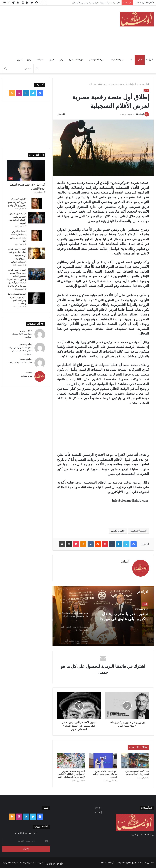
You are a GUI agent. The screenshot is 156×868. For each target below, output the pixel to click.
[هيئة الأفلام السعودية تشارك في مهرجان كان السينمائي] (135, 761)
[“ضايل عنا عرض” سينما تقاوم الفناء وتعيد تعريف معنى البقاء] (37, 235)
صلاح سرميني (26, 331)
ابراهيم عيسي (26, 344)
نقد (131, 60)
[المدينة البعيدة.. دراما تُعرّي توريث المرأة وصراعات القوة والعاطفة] (37, 298)
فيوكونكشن (117, 531)
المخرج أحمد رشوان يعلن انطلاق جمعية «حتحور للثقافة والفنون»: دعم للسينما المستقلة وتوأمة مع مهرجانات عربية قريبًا (122, 617)
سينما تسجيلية (138, 531)
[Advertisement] (51, 30)
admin (29, 373)
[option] (103, 616)
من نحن (98, 808)
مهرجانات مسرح (76, 60)
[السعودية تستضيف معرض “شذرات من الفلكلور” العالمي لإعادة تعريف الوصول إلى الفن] (71, 761)
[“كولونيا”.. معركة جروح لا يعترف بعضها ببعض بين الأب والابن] (37, 203)
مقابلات (41, 60)
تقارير (20, 60)
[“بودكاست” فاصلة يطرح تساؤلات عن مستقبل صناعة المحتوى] (103, 761)
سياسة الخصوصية (10, 862)
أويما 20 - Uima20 (107, 862)
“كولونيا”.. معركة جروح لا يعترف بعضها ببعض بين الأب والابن (96, 3)
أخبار (140, 60)
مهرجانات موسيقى (97, 60)
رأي (62, 60)
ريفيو (29, 60)
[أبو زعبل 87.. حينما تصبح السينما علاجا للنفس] (26, 171)
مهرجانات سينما (117, 60)
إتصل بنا (98, 812)
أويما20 (141, 114)
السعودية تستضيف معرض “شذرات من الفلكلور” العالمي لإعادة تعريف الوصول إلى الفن (71, 774)
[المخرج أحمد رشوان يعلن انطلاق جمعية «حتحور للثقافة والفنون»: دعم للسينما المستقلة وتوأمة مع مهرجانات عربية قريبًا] (37, 274)
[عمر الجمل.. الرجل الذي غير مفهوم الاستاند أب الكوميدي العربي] (37, 218)
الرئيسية (149, 60)
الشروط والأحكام (27, 862)
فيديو (52, 60)
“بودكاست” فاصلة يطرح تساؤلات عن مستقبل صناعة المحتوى (105, 774)
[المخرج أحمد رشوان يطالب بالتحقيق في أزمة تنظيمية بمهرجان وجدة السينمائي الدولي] (37, 253)
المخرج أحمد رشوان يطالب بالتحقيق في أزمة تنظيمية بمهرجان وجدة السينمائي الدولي (17, 255)
